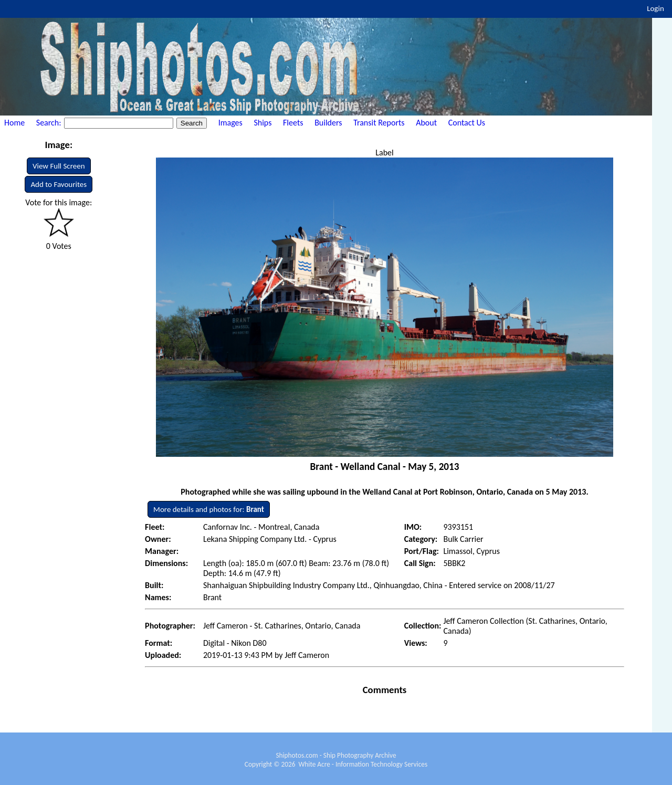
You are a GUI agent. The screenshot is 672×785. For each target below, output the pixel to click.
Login (655, 8)
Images (230, 123)
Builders (328, 123)
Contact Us (467, 123)
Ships (262, 123)
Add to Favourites (59, 184)
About (426, 123)
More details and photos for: (209, 509)
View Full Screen (59, 166)
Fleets (293, 123)
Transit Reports (379, 123)
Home (14, 123)
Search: (50, 123)
